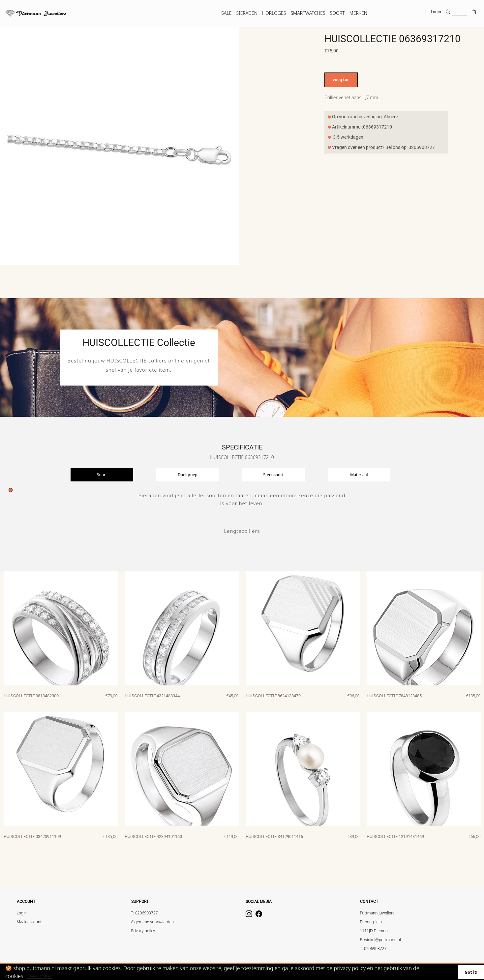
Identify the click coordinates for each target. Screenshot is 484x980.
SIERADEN (247, 13)
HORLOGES (274, 13)
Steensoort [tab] (273, 475)
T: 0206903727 (145, 913)
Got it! (471, 972)
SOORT (337, 13)
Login (436, 12)
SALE (226, 13)
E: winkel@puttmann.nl (380, 940)
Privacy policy (143, 931)
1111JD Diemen (374, 931)
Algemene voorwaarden (153, 922)
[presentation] (113, 475)
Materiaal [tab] (359, 475)
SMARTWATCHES (308, 13)
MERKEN (358, 13)
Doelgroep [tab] (187, 475)
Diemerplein (371, 922)
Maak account (29, 922)
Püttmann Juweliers (377, 913)
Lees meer (40, 976)
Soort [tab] (102, 475)
